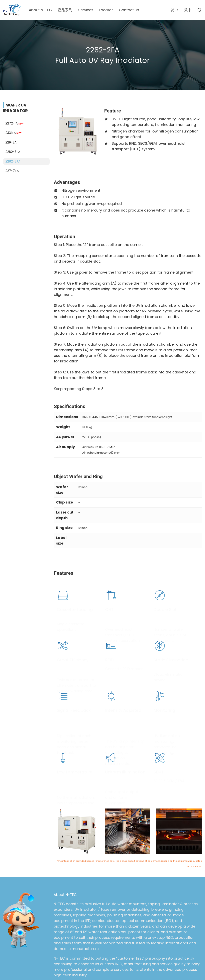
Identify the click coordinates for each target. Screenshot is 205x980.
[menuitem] (175, 10)
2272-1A (15, 113)
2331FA (14, 123)
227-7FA (12, 161)
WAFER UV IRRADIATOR (15, 98)
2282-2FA (13, 151)
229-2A (11, 132)
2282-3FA (13, 142)
